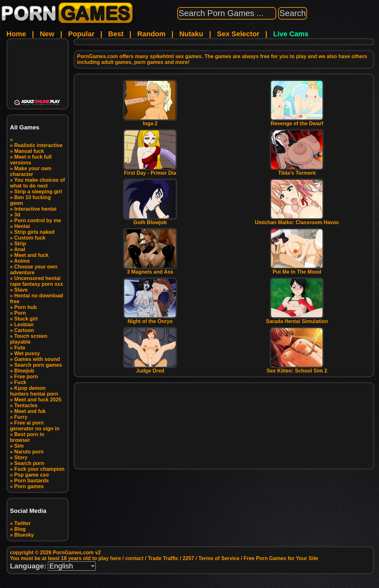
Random (151, 34)
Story (21, 457)
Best (116, 34)
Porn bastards (31, 481)
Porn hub (25, 307)
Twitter (22, 523)
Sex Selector (238, 34)
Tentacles (26, 405)
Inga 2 (150, 121)
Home (16, 34)
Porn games (29, 486)
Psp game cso (31, 475)
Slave (21, 290)
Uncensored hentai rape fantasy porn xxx (36, 281)
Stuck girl (26, 319)
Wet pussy (27, 353)
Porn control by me (38, 220)
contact (134, 558)
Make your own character (31, 171)
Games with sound (37, 359)
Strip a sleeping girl (38, 192)
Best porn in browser (27, 437)
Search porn (29, 463)
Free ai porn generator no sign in (35, 426)
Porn (20, 313)
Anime (22, 261)
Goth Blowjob (150, 220)
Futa (20, 348)
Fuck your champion (39, 469)
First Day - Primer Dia (150, 171)
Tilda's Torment (297, 171)
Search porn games (38, 365)
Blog (20, 529)
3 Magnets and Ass (150, 270)
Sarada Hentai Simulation (297, 319)
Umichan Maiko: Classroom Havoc (297, 220)
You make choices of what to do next (37, 183)
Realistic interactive (38, 145)
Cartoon (24, 330)
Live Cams (291, 34)
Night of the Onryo (150, 319)
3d (17, 215)
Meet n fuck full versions (31, 160)
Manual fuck (29, 151)
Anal (20, 249)
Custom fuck (30, 238)
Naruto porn (29, 452)
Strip (20, 244)
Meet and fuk (30, 411)
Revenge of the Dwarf (297, 121)
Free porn (26, 377)
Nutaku (191, 34)
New (47, 34)
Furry (21, 417)
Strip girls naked (34, 232)
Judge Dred (150, 369)
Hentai (22, 226)
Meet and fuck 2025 (38, 400)
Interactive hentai (35, 209)
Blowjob (24, 371)
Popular (81, 34)
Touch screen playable (29, 339)
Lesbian (24, 325)
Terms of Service (219, 558)
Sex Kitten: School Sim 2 (297, 369)
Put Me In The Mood (297, 270)
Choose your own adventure (34, 270)
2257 (189, 558)
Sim (19, 446)
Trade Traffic (163, 558)
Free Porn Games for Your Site (281, 558)
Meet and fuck (31, 255)
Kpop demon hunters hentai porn (34, 391)
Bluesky (24, 535)
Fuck (20, 382)
